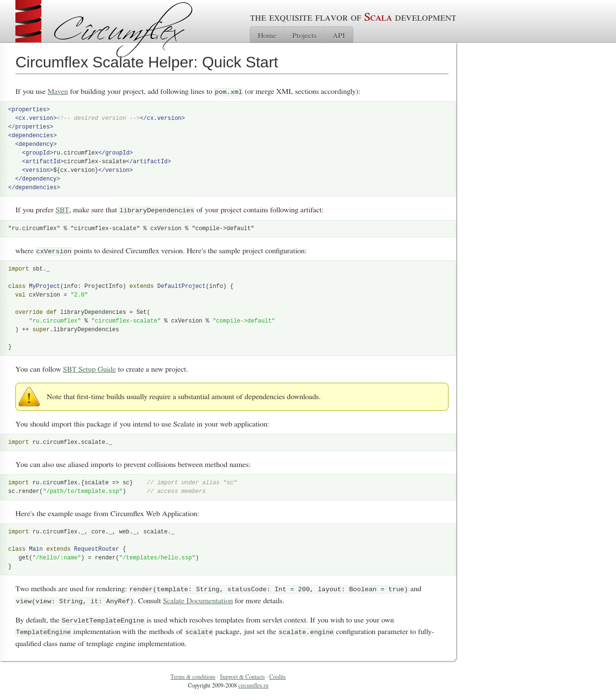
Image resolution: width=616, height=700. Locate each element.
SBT (62, 210)
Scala (378, 17)
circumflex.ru (253, 684)
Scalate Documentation (198, 600)
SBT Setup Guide (90, 369)
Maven (58, 91)
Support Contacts (243, 675)
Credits (278, 675)
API (339, 36)
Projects (304, 36)
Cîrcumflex (123, 30)
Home (267, 36)
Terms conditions (193, 675)
